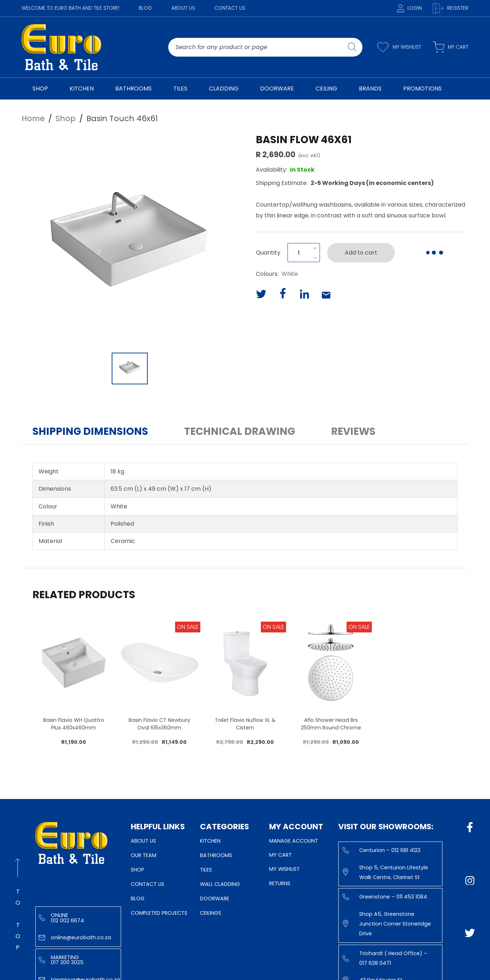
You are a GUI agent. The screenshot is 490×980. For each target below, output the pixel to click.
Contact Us (230, 8)
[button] (130, 240)
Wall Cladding (220, 884)
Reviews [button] (353, 431)
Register (451, 8)
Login (409, 8)
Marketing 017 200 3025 (61, 960)
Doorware (215, 899)
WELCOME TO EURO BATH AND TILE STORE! (70, 8)
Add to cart (361, 253)
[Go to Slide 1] (130, 368)
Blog (145, 8)
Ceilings (211, 913)
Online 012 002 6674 (61, 918)
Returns (280, 883)
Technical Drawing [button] (240, 431)
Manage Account (294, 841)
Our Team (144, 855)
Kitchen (210, 841)
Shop (137, 870)
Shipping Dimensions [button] (90, 431)
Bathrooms (216, 855)
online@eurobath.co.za (75, 937)
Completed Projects (159, 913)
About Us (183, 8)
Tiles (206, 870)
